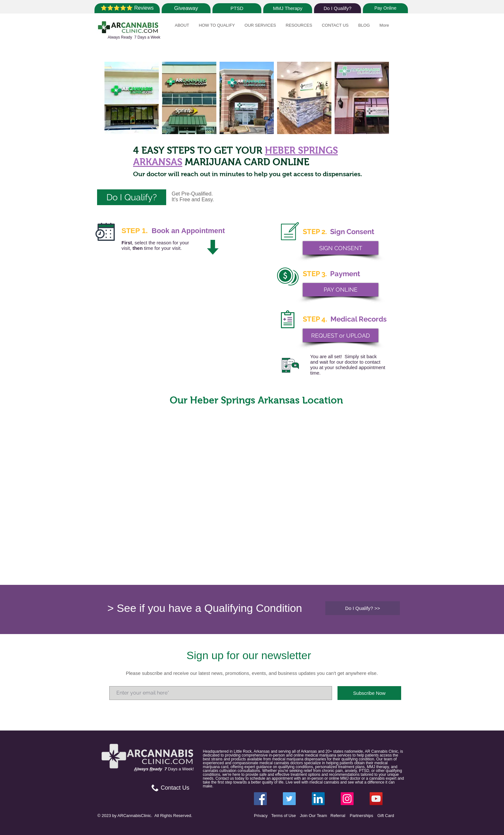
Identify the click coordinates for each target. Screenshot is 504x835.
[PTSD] (237, 8)
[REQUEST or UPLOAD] (341, 335)
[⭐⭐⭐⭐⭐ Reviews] (127, 8)
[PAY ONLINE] (341, 290)
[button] (182, 29)
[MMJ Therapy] (288, 8)
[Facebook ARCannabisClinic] (260, 799)
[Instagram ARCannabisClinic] (347, 799)
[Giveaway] (186, 8)
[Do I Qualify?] (337, 8)
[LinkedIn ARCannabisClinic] (318, 799)
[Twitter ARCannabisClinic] (289, 799)
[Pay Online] (385, 8)
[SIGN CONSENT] (341, 248)
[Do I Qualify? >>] (363, 608)
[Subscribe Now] (369, 693)
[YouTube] (376, 799)
